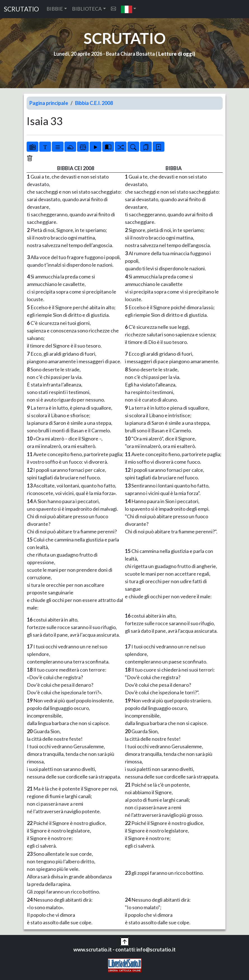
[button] (129, 9)
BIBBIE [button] (55, 9)
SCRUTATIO (21, 9)
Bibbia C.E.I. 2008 (94, 103)
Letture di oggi (176, 54)
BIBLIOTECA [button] (87, 9)
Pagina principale (49, 103)
